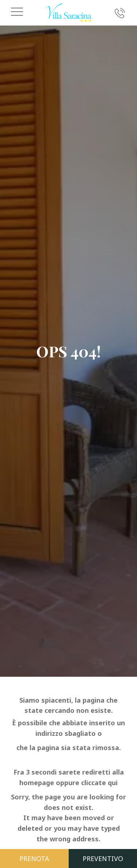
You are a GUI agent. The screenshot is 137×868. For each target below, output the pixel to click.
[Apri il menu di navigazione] (17, 12)
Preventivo (103, 859)
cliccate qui (99, 783)
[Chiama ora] (120, 13)
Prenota (34, 859)
